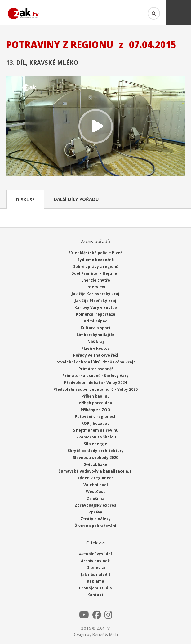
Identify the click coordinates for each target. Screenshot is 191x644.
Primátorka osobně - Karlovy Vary (95, 376)
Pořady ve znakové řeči (96, 355)
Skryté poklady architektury (96, 451)
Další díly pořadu (76, 199)
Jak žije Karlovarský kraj (95, 294)
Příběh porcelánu (95, 403)
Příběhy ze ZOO (95, 410)
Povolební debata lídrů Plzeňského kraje (96, 362)
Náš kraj (96, 342)
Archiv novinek (95, 561)
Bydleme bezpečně (95, 260)
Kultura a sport (96, 328)
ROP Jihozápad (95, 423)
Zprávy (95, 512)
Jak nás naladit (96, 574)
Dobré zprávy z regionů (95, 266)
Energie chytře (96, 280)
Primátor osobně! (96, 369)
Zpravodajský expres (95, 505)
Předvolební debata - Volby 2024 (95, 382)
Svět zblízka (95, 464)
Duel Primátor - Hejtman (95, 273)
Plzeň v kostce (95, 348)
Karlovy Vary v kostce (96, 307)
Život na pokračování (96, 526)
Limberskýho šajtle (95, 335)
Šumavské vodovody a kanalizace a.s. (96, 471)
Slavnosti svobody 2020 (95, 457)
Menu (179, 12)
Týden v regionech (96, 478)
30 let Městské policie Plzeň (95, 253)
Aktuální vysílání (95, 554)
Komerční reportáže (96, 314)
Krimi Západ (96, 321)
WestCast (95, 492)
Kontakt (95, 595)
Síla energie (95, 444)
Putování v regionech (96, 417)
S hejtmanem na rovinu (96, 430)
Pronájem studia (95, 588)
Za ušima (96, 498)
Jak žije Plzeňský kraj (95, 301)
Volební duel (96, 485)
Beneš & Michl (106, 634)
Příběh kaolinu (96, 396)
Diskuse (25, 199)
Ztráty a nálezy (96, 519)
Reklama (95, 581)
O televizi (96, 568)
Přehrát (95, 127)
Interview (96, 287)
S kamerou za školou (96, 437)
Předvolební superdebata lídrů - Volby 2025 (95, 389)
